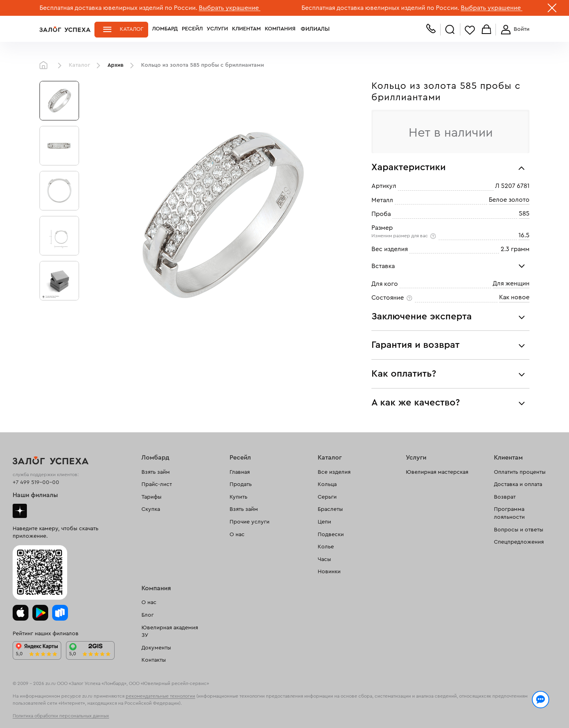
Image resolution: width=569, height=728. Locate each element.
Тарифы (152, 497)
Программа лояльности (509, 513)
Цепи (324, 522)
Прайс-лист (157, 484)
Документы (156, 648)
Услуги (217, 29)
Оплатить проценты (520, 472)
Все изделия (334, 472)
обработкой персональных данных (101, 714)
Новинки (329, 572)
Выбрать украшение (230, 8)
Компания (280, 29)
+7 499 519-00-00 (36, 482)
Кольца (327, 484)
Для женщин (511, 283)
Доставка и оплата (518, 484)
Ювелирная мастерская (437, 472)
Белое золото (509, 200)
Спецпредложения (519, 542)
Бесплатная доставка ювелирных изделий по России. (118, 8)
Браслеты (330, 509)
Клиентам (246, 29)
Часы (324, 559)
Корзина (486, 30)
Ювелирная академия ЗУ (170, 632)
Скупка (151, 509)
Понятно (497, 709)
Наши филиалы (35, 495)
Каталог (132, 29)
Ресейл (192, 29)
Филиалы (313, 29)
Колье (326, 547)
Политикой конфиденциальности (396, 705)
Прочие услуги (250, 522)
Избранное (470, 30)
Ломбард (165, 29)
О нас (237, 535)
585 (524, 214)
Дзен (20, 511)
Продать (241, 484)
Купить (238, 497)
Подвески (331, 535)
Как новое (514, 297)
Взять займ (156, 472)
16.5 (524, 235)
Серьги (327, 497)
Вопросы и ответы (519, 530)
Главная (45, 66)
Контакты (154, 660)
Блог (148, 615)
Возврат (505, 497)
